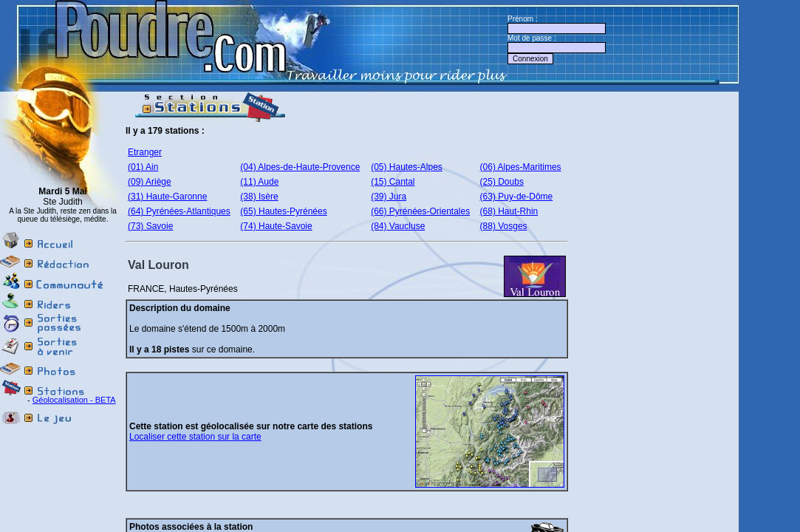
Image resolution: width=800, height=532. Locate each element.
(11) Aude (259, 182)
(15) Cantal (393, 182)
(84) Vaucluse (398, 226)
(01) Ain (143, 167)
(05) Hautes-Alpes (407, 167)
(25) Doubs (502, 182)
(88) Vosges (504, 226)
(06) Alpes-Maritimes (521, 167)
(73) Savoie (150, 226)
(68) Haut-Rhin (509, 211)
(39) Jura (389, 197)
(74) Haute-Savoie (276, 226)
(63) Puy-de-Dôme (517, 197)
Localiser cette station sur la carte (195, 437)
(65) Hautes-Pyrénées (283, 211)
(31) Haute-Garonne (167, 197)
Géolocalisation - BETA (74, 400)
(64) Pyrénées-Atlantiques (179, 211)
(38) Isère (259, 197)
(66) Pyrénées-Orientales (420, 211)
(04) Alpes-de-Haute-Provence (300, 167)
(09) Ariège (150, 182)
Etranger (145, 152)
